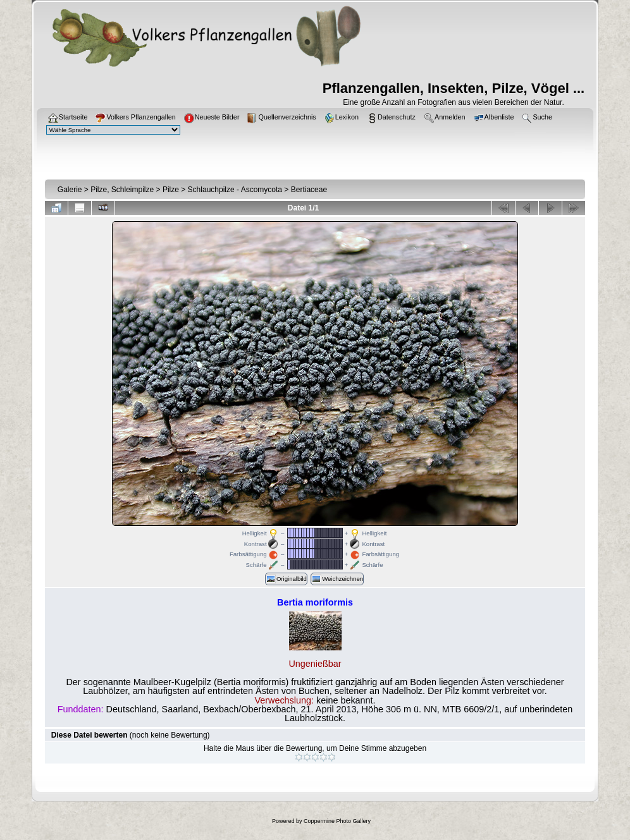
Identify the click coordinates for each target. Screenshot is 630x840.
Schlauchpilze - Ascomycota (235, 190)
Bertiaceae (309, 190)
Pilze (171, 190)
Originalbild (286, 579)
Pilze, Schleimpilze (122, 190)
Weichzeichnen (337, 579)
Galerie (70, 190)
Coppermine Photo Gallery (337, 821)
